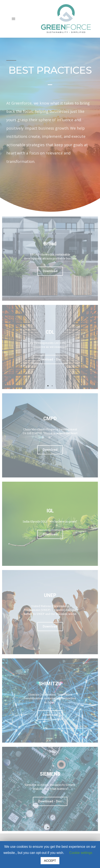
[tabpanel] (50, 347)
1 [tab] (48, 386)
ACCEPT (50, 861)
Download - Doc (50, 359)
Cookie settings (81, 853)
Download (50, 271)
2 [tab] (52, 386)
